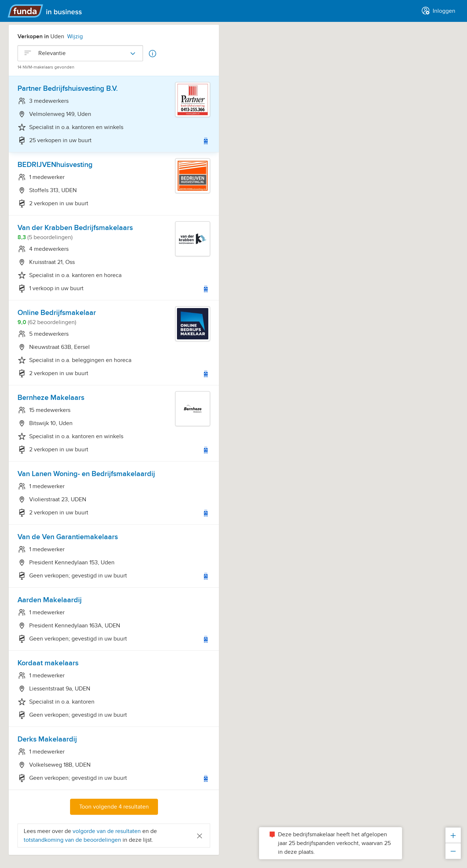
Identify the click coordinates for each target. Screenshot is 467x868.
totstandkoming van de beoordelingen (73, 840)
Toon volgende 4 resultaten (114, 807)
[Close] (200, 835)
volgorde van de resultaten (107, 831)
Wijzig (75, 36)
